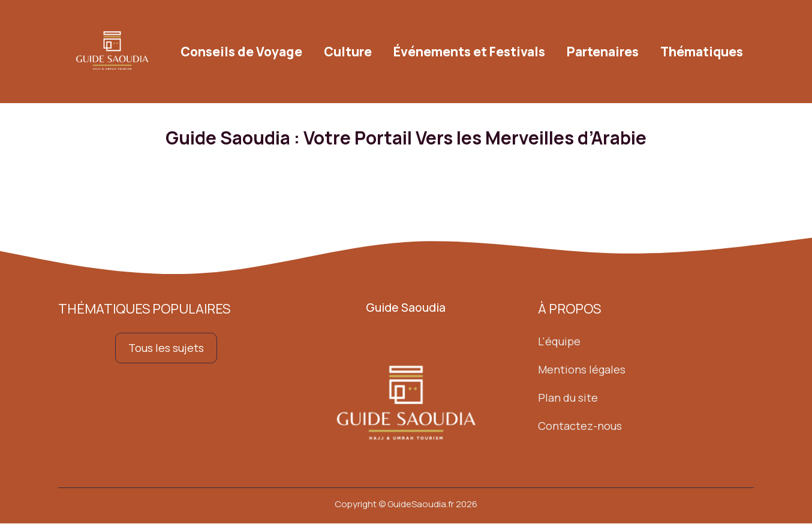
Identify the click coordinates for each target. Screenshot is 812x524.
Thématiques (702, 52)
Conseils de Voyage (241, 52)
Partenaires (603, 52)
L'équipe (559, 342)
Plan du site (568, 397)
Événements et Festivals (469, 52)
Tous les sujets (166, 348)
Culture (348, 52)
